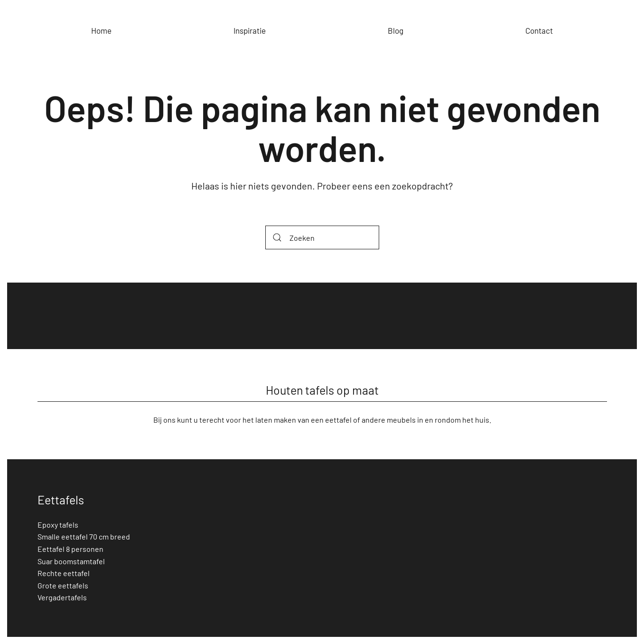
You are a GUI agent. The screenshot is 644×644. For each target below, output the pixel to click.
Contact (539, 30)
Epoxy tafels (58, 525)
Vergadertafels (62, 597)
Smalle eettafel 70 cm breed (84, 536)
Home (101, 30)
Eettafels (61, 500)
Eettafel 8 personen (70, 549)
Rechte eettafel (64, 573)
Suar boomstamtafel (71, 561)
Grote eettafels (63, 585)
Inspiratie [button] (250, 30)
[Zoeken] (322, 237)
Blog (396, 30)
